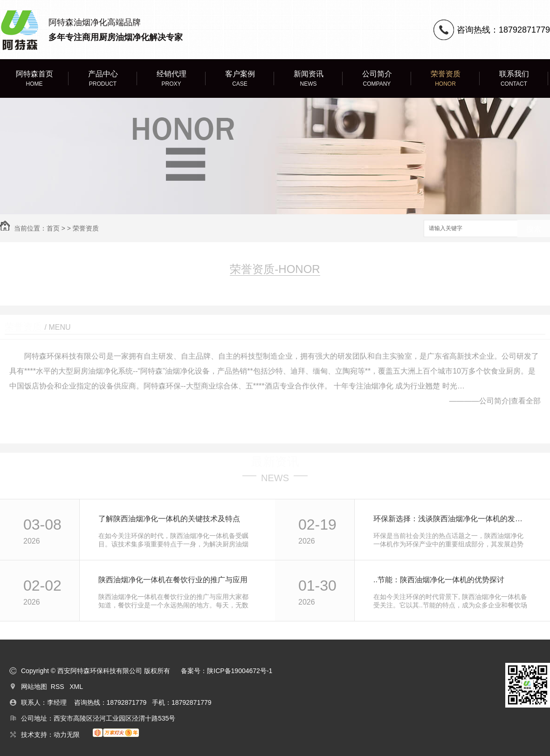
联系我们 (514, 79)
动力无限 (67, 735)
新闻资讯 (308, 79)
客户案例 (240, 79)
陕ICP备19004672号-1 (240, 671)
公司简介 (377, 79)
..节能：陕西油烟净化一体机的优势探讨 (439, 580)
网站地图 (34, 687)
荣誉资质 (445, 79)
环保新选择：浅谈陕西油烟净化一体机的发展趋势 (451, 519)
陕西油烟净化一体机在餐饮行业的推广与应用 (173, 580)
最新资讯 (275, 462)
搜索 (534, 229)
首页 (53, 228)
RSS (58, 687)
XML (76, 687)
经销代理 (171, 79)
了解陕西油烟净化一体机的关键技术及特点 (169, 519)
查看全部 (526, 401)
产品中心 (103, 79)
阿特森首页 (34, 79)
